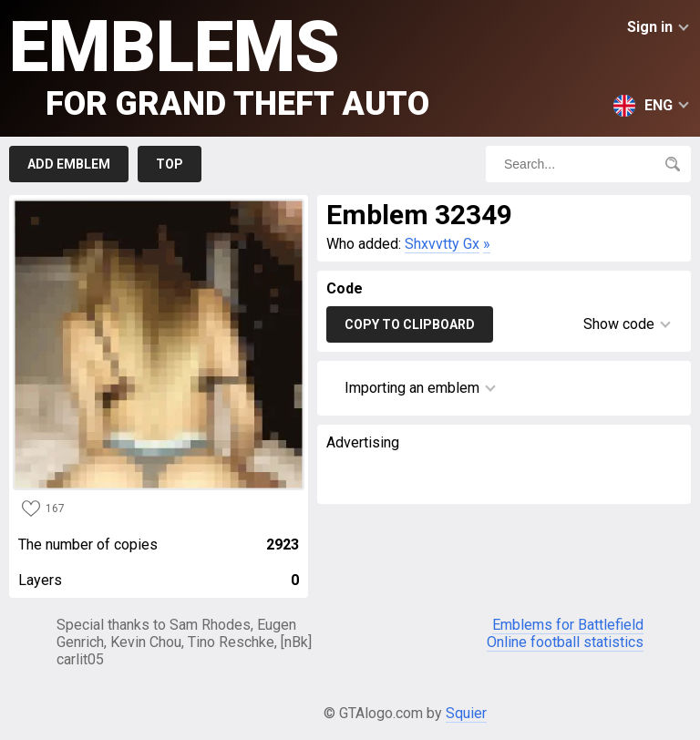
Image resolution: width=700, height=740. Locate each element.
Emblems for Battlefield (568, 625)
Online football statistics (565, 642)
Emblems (219, 64)
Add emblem (69, 164)
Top (170, 164)
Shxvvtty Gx (442, 244)
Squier (466, 713)
